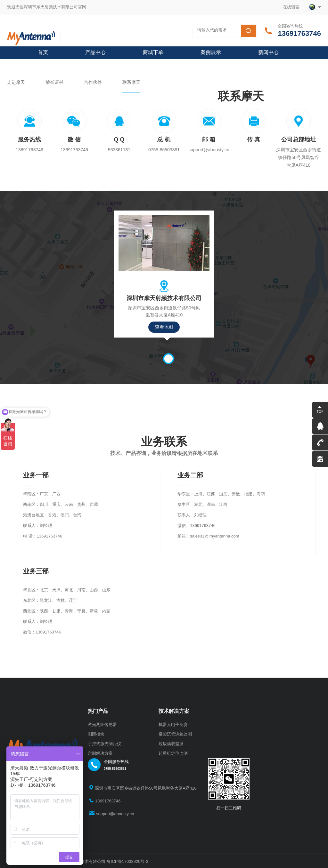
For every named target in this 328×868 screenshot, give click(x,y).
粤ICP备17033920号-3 (127, 861)
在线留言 (293, 7)
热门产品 (98, 711)
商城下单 (153, 52)
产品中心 (95, 52)
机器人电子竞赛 (173, 725)
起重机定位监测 (173, 753)
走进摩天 (16, 82)
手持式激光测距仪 (104, 744)
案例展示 (211, 52)
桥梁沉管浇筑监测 (175, 734)
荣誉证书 (54, 82)
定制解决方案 (100, 753)
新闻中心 (268, 52)
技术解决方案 (174, 711)
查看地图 (164, 327)
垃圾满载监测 (171, 744)
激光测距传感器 (102, 725)
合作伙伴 (93, 82)
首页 (43, 52)
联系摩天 (131, 82)
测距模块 (96, 734)
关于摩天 (48, 65)
